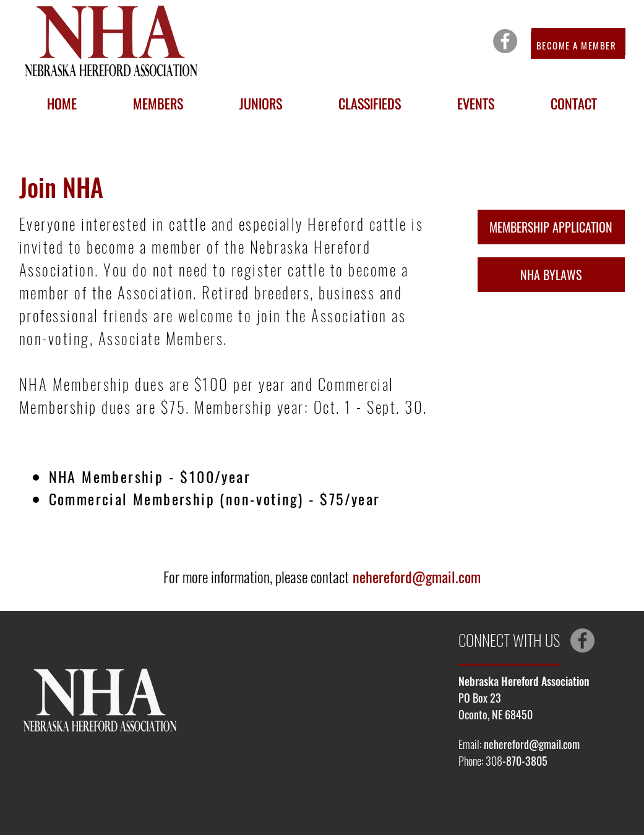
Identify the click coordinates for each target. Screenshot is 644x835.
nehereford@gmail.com (417, 576)
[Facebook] (505, 41)
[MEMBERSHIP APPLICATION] (551, 227)
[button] (158, 103)
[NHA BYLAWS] (551, 275)
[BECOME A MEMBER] (578, 45)
